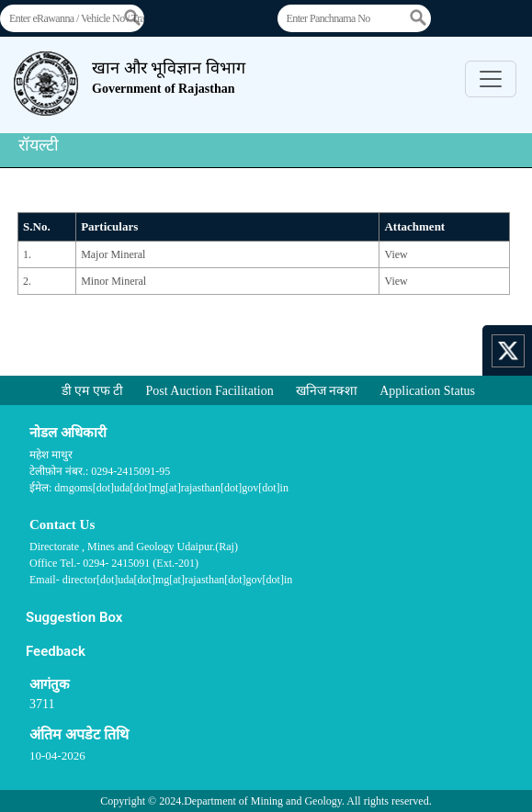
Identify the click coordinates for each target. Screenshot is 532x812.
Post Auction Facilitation (209, 391)
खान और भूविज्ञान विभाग (169, 77)
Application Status (427, 391)
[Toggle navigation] (491, 79)
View (396, 254)
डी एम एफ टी (93, 391)
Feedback (56, 651)
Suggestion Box (74, 617)
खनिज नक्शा (327, 391)
